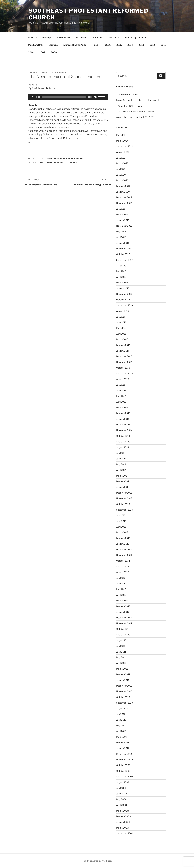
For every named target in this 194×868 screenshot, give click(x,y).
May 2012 (121, 589)
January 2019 (123, 220)
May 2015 (121, 396)
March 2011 (122, 669)
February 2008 (124, 816)
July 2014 (121, 453)
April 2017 (121, 277)
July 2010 (121, 714)
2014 (130, 45)
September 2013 (125, 510)
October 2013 (123, 504)
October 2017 (123, 254)
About (33, 37)
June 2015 (121, 390)
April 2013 (121, 527)
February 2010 (123, 742)
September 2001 (125, 833)
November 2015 (124, 362)
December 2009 (124, 754)
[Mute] (95, 97)
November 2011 (124, 623)
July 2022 (121, 158)
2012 (152, 45)
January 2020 (123, 192)
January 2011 (123, 680)
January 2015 (123, 419)
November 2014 (124, 430)
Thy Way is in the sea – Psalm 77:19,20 (135, 111)
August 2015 (123, 379)
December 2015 (124, 356)
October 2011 (123, 629)
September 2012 (124, 566)
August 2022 (123, 152)
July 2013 (121, 515)
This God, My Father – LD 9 (129, 106)
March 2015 (122, 408)
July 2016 (121, 317)
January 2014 (123, 487)
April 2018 (121, 237)
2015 (119, 45)
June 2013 (121, 521)
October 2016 (123, 300)
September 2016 (125, 305)
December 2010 (124, 686)
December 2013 (124, 493)
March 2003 (122, 828)
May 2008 (121, 799)
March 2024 (122, 141)
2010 (31, 52)
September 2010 (125, 703)
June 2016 (121, 322)
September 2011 (124, 635)
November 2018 (124, 226)
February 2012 (123, 606)
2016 (108, 45)
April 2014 (121, 470)
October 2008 (123, 771)
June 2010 (121, 720)
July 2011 (121, 646)
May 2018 (121, 232)
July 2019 (121, 209)
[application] (68, 97)
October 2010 (123, 697)
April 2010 (121, 731)
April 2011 (121, 663)
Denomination (63, 37)
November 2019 (124, 203)
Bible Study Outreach (136, 37)
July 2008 (121, 788)
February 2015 (123, 413)
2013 (141, 45)
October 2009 (123, 765)
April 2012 (121, 595)
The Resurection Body (127, 94)
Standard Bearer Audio (76, 45)
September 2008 (125, 777)
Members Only (36, 45)
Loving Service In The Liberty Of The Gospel (137, 100)
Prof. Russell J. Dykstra (62, 163)
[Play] (32, 97)
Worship (46, 37)
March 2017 (122, 283)
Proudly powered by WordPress (97, 861)
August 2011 (122, 640)
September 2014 (125, 442)
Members (97, 37)
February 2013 (123, 538)
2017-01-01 (46, 158)
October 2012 (123, 561)
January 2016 (123, 351)
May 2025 (121, 135)
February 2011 (123, 674)
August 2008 (123, 782)
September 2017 (124, 260)
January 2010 (123, 748)
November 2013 (124, 498)
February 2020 (123, 186)
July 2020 (121, 175)
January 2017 (123, 288)
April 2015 (121, 402)
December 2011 (124, 618)
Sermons (53, 45)
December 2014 (124, 425)
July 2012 (121, 578)
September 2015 (125, 373)
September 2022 (125, 146)
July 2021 (121, 169)
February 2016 (123, 345)
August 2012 (122, 572)
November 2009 (125, 759)
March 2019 (122, 214)
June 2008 (122, 794)
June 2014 (121, 459)
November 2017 (124, 249)
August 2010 (123, 708)
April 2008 (121, 805)
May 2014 (121, 464)
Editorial (39, 163)
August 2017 (122, 266)
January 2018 (123, 243)
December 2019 (124, 197)
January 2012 (123, 612)
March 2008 (122, 811)
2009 (42, 52)
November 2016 (124, 294)
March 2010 (122, 737)
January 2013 (123, 544)
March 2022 (122, 163)
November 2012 (124, 555)
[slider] (64, 97)
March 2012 (122, 601)
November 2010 (124, 691)
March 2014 (122, 476)
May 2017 (121, 271)
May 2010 (121, 725)
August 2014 (123, 447)
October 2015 (123, 368)
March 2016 (122, 339)
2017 (97, 45)
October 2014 (123, 436)
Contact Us (114, 37)
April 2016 (121, 334)
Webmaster (59, 72)
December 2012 (124, 549)
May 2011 (121, 657)
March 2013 (122, 532)
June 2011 (121, 652)
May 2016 (121, 328)
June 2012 (121, 584)
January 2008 (123, 822)
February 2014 (123, 481)
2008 (54, 52)
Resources (82, 37)
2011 (163, 45)
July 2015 (121, 385)
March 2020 (122, 180)
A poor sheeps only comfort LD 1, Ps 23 (135, 117)
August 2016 (123, 311)
